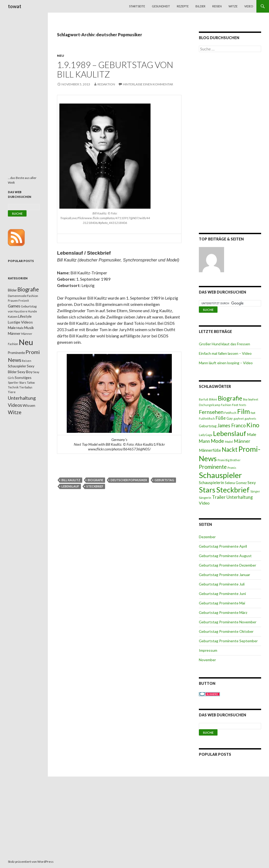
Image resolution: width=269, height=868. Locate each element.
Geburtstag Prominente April (223, 546)
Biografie (95, 480)
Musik (29, 328)
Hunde (32, 311)
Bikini (213, 399)
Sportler (13, 382)
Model (229, 442)
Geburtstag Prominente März (223, 612)
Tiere (12, 392)
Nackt (230, 450)
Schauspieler (220, 475)
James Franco (231, 425)
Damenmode (17, 296)
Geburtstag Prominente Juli (222, 584)
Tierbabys (26, 387)
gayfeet (239, 418)
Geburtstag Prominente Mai (222, 603)
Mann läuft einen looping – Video (226, 363)
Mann (204, 441)
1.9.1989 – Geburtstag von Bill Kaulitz (115, 69)
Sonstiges (23, 377)
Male (252, 434)
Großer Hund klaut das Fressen (224, 344)
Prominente (213, 467)
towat (15, 6)
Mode (217, 441)
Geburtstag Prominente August (225, 556)
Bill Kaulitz (71, 480)
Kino (253, 425)
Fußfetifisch (207, 418)
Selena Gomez (236, 483)
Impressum (208, 650)
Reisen (217, 6)
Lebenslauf (70, 486)
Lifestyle (25, 316)
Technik (13, 387)
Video (249, 6)
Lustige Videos (20, 322)
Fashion (226, 405)
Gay (230, 418)
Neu (61, 56)
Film (244, 411)
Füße (221, 418)
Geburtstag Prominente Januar (224, 575)
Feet (235, 405)
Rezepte (183, 6)
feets (243, 405)
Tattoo (31, 382)
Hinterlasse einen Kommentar (148, 84)
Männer (242, 441)
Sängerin (205, 498)
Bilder (200, 6)
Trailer (219, 497)
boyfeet (253, 399)
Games (14, 306)
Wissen (29, 405)
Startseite (137, 6)
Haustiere (20, 311)
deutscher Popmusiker (129, 480)
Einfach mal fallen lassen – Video (225, 353)
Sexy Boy (25, 372)
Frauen (13, 301)
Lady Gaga (206, 435)
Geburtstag (164, 480)
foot (253, 413)
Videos (15, 405)
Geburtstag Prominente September (228, 641)
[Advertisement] (230, 143)
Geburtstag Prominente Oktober (226, 631)
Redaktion (106, 84)
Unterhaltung (240, 497)
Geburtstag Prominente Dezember (227, 565)
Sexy (252, 482)
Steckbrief (95, 486)
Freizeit (24, 301)
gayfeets (250, 418)
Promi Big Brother (229, 460)
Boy (245, 399)
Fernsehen (211, 412)
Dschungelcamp (209, 405)
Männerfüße (210, 450)
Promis (232, 468)
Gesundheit (161, 6)
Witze (233, 6)
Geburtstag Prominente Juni (222, 594)
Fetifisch (230, 413)
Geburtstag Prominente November (228, 622)
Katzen (13, 317)
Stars (207, 490)
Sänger (255, 491)
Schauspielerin (211, 482)
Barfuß (204, 399)
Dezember (207, 537)
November (207, 660)
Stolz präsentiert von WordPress (31, 862)
